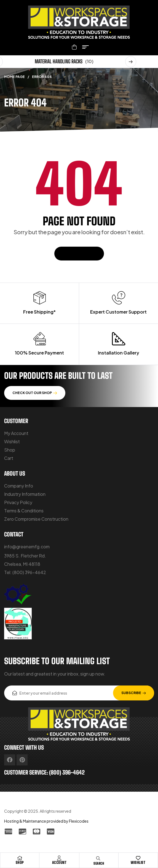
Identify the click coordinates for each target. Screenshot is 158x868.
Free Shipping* (39, 312)
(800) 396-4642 (29, 572)
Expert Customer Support (118, 312)
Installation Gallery (119, 353)
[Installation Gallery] (119, 339)
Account (59, 862)
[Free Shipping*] (39, 298)
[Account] (59, 858)
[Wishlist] (138, 858)
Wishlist (138, 862)
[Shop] (20, 858)
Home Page (14, 77)
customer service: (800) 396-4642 (44, 772)
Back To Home (79, 253)
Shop (20, 862)
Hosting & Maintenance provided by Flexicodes (46, 821)
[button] (131, 62)
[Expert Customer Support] (119, 298)
